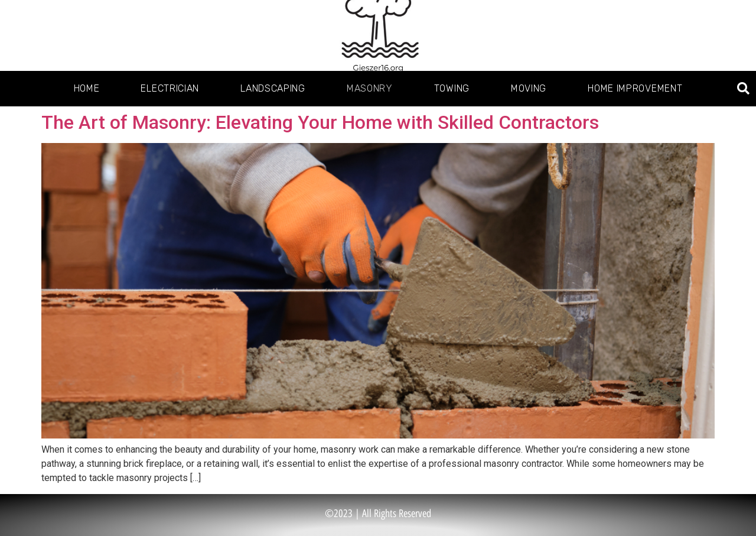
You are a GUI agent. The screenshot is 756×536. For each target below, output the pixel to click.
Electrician (170, 88)
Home (87, 88)
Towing (452, 88)
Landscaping (273, 88)
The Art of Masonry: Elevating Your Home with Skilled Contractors (320, 122)
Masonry (370, 88)
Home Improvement (635, 88)
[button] (743, 89)
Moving (529, 88)
